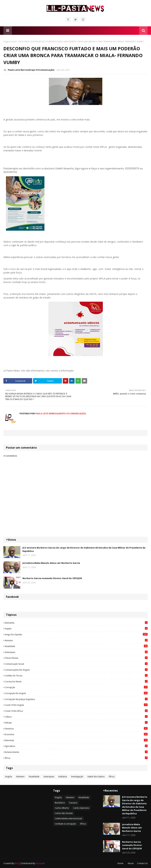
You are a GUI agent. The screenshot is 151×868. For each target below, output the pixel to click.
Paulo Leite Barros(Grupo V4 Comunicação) (31, 70)
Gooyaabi (40, 863)
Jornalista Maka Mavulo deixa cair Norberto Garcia (51, 563)
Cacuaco (73, 803)
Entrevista (76, 740)
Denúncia (76, 729)
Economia (76, 734)
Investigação (77, 777)
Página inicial (10, 42)
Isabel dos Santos (96, 777)
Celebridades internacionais (68, 818)
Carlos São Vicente (64, 813)
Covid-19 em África (76, 711)
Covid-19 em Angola (76, 705)
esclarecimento (76, 752)
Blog (17, 863)
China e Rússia (76, 658)
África (76, 758)
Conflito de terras (76, 676)
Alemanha (76, 623)
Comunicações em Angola (76, 670)
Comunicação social (76, 664)
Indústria (63, 777)
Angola (76, 628)
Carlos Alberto (62, 808)
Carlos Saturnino (81, 808)
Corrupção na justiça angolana (76, 699)
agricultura (76, 746)
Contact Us (142, 863)
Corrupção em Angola (76, 693)
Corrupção (76, 687)
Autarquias (76, 652)
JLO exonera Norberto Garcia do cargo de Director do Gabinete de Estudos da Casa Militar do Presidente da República (84, 549)
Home (120, 863)
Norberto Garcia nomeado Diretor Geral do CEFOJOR (52, 578)
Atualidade (76, 646)
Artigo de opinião (76, 634)
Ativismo (76, 640)
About (131, 863)
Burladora (60, 803)
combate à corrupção (65, 824)
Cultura (76, 717)
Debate (76, 723)
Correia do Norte (76, 681)
